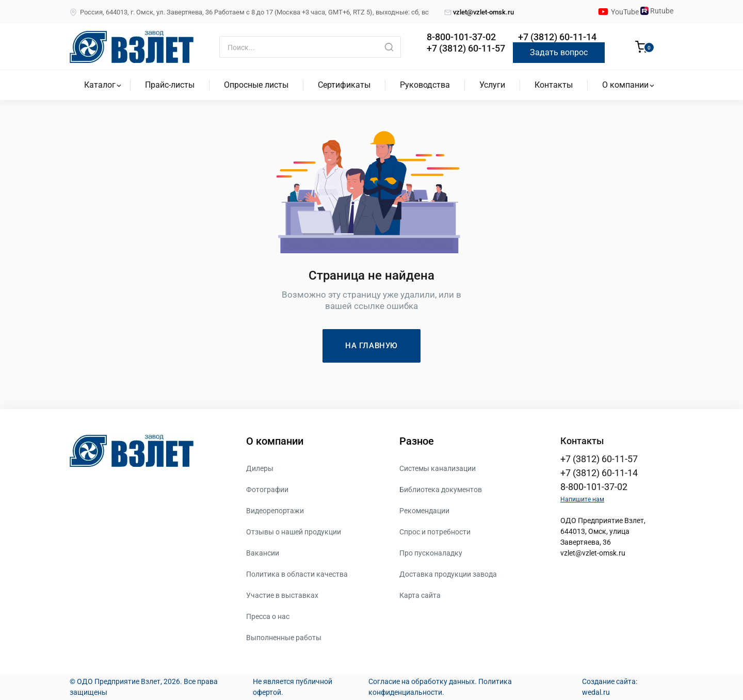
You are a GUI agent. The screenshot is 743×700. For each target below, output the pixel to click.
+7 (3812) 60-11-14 (557, 37)
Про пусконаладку (431, 553)
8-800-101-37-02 (461, 37)
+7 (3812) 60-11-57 (466, 48)
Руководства (425, 85)
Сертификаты (344, 85)
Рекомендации (424, 511)
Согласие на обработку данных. (423, 681)
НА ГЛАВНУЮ (372, 346)
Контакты (554, 85)
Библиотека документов (441, 490)
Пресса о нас (268, 616)
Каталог (100, 85)
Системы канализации (438, 468)
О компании (625, 85)
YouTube (626, 12)
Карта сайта (420, 595)
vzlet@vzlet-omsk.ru (479, 12)
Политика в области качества (297, 574)
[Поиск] (310, 47)
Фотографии (267, 490)
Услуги (492, 85)
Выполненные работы (284, 638)
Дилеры (260, 468)
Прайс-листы (170, 85)
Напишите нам (582, 499)
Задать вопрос (559, 52)
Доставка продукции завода (448, 574)
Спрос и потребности (435, 532)
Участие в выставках (282, 595)
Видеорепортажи (275, 511)
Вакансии (263, 553)
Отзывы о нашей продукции (294, 532)
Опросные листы (256, 85)
